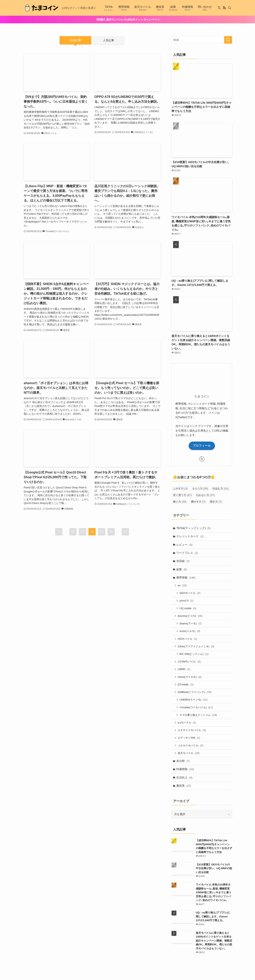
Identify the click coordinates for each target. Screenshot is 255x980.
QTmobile (186, 686)
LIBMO (184, 670)
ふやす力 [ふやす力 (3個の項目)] (180, 489)
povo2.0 (187, 601)
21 (125, 532)
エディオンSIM (189, 739)
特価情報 (185, 771)
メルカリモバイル (191, 747)
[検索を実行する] (228, 40)
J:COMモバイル (189, 663)
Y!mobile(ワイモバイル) (196, 709)
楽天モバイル (189, 755)
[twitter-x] (219, 8)
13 (82, 532)
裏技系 (184, 788)
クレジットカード (190, 536)
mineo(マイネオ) (190, 678)
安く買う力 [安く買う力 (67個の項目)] (182, 495)
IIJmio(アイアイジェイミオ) (196, 647)
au (182, 586)
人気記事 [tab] (109, 40)
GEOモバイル (190, 594)
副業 (182, 570)
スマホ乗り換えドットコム (198, 716)
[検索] (229, 8)
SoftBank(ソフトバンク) (195, 693)
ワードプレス (187, 553)
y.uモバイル (187, 724)
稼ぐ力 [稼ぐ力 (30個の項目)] (180, 502)
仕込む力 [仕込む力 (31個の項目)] (221, 489)
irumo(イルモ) (190, 632)
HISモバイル (188, 640)
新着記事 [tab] (76, 40)
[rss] (224, 8)
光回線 (183, 561)
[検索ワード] (202, 40)
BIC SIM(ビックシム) (194, 655)
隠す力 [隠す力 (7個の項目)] (216, 502)
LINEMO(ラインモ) (194, 701)
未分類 (183, 763)
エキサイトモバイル (192, 732)
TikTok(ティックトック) (194, 528)
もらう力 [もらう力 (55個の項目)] (200, 489)
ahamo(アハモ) (191, 624)
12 (73, 532)
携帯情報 (186, 578)
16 (111, 532)
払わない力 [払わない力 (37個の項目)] (205, 495)
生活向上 (185, 779)
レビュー (185, 545)
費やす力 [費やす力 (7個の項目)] (198, 502)
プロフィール (202, 446)
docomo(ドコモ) (190, 616)
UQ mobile (188, 609)
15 (102, 532)
